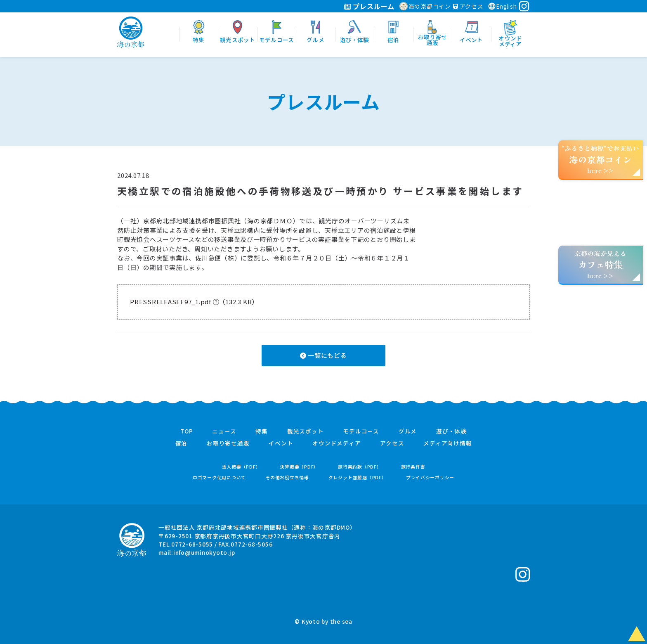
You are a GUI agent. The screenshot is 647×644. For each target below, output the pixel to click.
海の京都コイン (425, 6)
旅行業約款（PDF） (360, 467)
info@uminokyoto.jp (204, 552)
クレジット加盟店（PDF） (358, 477)
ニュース (224, 431)
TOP (187, 431)
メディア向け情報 (447, 443)
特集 (262, 431)
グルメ (408, 431)
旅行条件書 (413, 467)
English (502, 6)
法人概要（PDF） (241, 467)
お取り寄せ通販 (228, 443)
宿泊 (182, 443)
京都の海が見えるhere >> (600, 264)
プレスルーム (369, 6)
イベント (281, 443)
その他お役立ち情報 (287, 477)
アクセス (468, 6)
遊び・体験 (451, 431)
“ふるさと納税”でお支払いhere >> (601, 159)
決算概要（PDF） (299, 467)
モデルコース (361, 431)
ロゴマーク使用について (219, 477)
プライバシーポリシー (430, 477)
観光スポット (306, 431)
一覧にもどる (323, 355)
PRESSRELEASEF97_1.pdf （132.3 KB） (194, 302)
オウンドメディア (336, 443)
